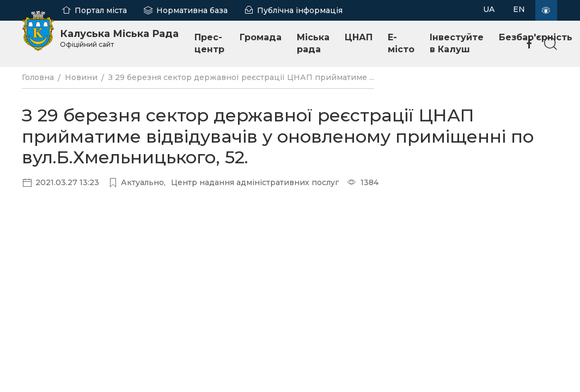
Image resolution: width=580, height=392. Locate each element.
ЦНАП (359, 37)
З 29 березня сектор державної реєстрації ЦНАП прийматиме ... (241, 77)
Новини (81, 77)
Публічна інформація (300, 10)
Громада (261, 37)
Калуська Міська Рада (119, 38)
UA (489, 9)
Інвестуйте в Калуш (457, 43)
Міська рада (313, 43)
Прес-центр (209, 43)
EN (519, 9)
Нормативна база (192, 10)
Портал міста (101, 10)
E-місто (401, 43)
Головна (38, 77)
